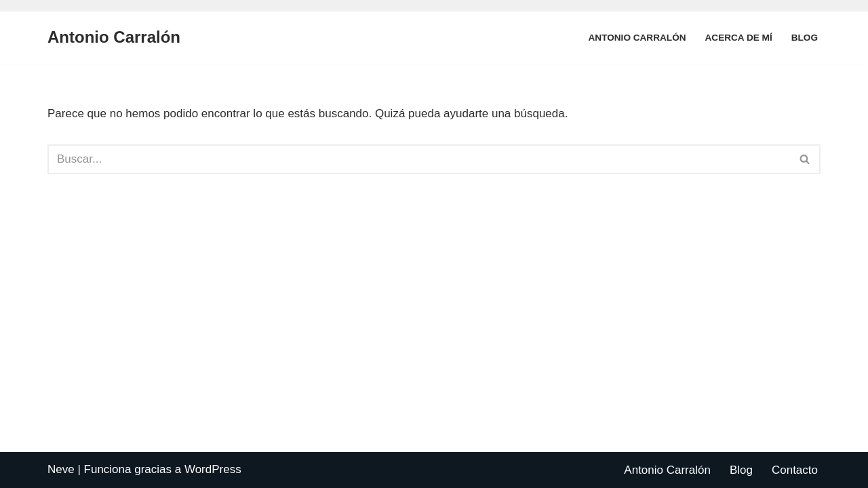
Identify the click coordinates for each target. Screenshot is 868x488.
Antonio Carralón (637, 38)
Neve (61, 469)
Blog (805, 38)
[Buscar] (419, 159)
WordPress (213, 469)
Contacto (795, 470)
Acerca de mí (739, 38)
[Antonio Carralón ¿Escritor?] (114, 38)
